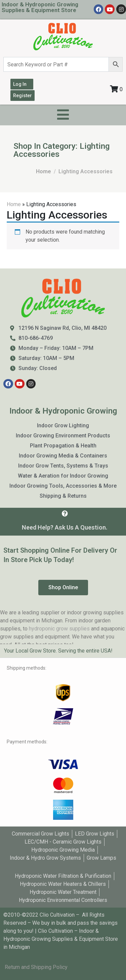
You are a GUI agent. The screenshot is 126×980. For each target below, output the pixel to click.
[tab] (63, 651)
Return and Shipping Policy (36, 967)
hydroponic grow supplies (59, 629)
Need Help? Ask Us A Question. (65, 527)
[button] (63, 588)
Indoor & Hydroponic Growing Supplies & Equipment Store (40, 7)
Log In (20, 84)
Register (23, 96)
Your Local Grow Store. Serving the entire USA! (58, 651)
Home (14, 204)
